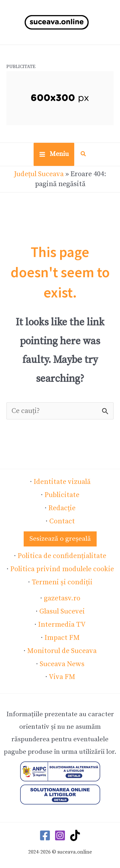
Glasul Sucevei (62, 611)
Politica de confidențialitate (62, 556)
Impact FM (62, 638)
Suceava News (62, 664)
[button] (84, 155)
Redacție (62, 508)
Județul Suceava (39, 174)
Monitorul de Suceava (62, 651)
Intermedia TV (62, 625)
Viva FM (62, 677)
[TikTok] (75, 835)
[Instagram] (60, 835)
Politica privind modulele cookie (62, 569)
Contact (62, 521)
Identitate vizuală (62, 482)
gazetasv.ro (62, 598)
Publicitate (62, 495)
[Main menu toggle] (54, 154)
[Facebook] (45, 835)
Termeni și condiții (62, 582)
